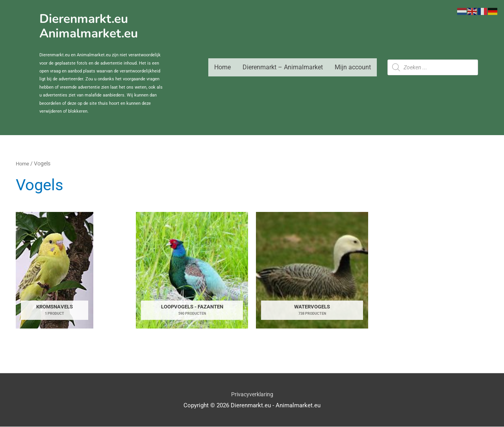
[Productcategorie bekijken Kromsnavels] (55, 270)
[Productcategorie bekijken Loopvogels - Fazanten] (192, 270)
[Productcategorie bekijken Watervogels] (312, 270)
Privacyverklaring (252, 394)
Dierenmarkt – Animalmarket (283, 67)
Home (222, 67)
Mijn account (353, 67)
